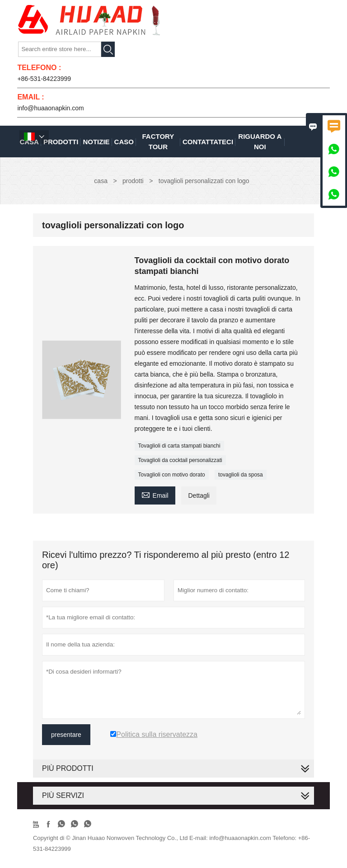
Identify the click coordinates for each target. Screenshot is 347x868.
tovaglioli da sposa (241, 475)
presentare (66, 735)
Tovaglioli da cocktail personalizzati (180, 460)
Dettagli (199, 495)
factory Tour (158, 142)
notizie (96, 142)
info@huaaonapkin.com (50, 108)
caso (124, 142)
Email (155, 494)
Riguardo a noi (260, 142)
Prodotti (61, 142)
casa (101, 181)
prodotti (133, 181)
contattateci (208, 142)
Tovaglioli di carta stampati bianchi (179, 446)
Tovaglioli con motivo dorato (172, 475)
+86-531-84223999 (44, 79)
